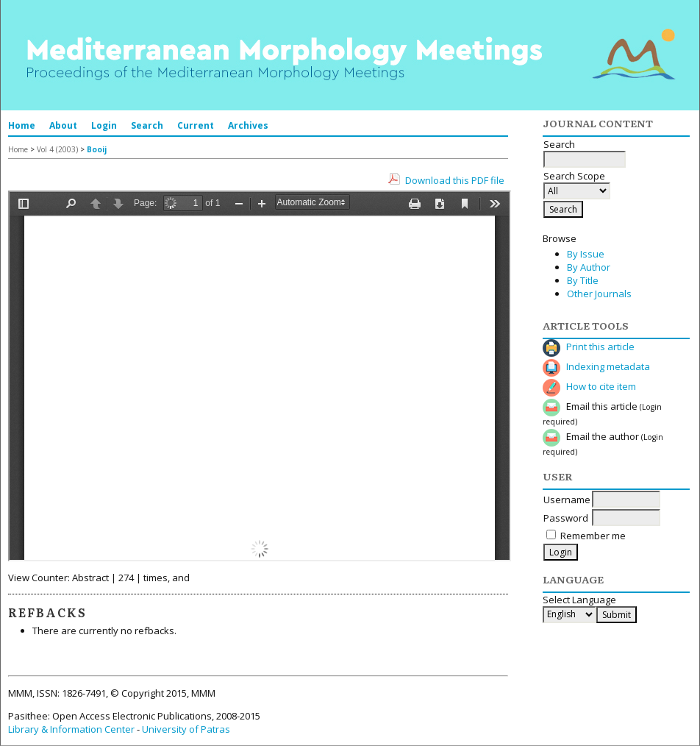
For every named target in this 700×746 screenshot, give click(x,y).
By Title (583, 280)
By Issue (586, 254)
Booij (97, 149)
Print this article (600, 347)
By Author (589, 267)
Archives (248, 125)
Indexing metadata (608, 366)
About (63, 125)
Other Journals (599, 294)
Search (147, 125)
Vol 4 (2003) (57, 149)
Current (196, 125)
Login (104, 125)
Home (22, 125)
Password (566, 518)
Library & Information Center (71, 729)
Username (567, 500)
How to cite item (601, 386)
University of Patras (186, 729)
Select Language (579, 600)
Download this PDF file (455, 180)
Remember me (593, 536)
